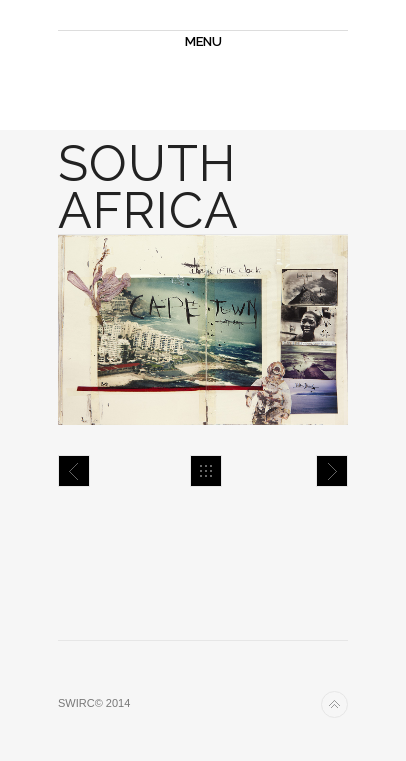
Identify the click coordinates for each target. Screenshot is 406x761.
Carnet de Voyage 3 (74, 471)
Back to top (334, 704)
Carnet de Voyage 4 (332, 471)
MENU (203, 41)
